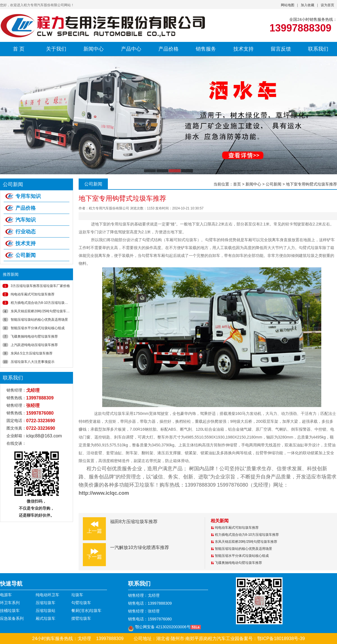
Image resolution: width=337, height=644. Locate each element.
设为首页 (327, 5)
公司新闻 (26, 255)
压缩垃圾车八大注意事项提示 (33, 362)
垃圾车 (77, 595)
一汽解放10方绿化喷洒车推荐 (140, 547)
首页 (237, 184)
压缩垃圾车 (45, 603)
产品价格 (168, 49)
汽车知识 (26, 220)
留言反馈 (281, 49)
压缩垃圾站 (45, 611)
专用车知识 (28, 196)
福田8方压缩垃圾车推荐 (134, 522)
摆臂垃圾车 (81, 618)
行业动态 (26, 232)
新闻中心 (94, 49)
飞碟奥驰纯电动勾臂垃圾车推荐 (34, 336)
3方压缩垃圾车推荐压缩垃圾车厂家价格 (40, 286)
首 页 (19, 49)
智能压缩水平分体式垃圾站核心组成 (38, 328)
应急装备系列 (12, 618)
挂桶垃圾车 (10, 611)
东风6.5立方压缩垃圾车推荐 (32, 353)
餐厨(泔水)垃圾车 (86, 611)
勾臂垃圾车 (81, 603)
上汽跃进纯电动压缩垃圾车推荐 (34, 345)
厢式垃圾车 (45, 618)
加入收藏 (308, 5)
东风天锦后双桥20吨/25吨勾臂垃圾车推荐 (42, 311)
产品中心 (131, 49)
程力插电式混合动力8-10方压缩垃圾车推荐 (43, 303)
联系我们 (318, 49)
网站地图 (288, 5)
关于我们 (56, 49)
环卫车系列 (10, 603)
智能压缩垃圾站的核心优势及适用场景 (39, 320)
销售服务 (206, 49)
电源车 (6, 595)
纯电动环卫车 (47, 595)
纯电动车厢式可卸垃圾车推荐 (33, 294)
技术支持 (243, 49)
